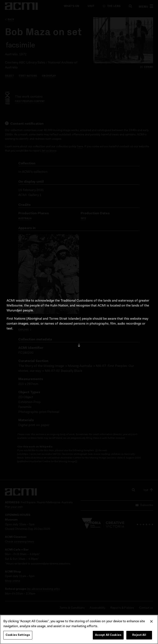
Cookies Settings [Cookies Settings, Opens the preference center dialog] (18, 635)
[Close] (151, 622)
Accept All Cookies (108, 635)
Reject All (139, 635)
